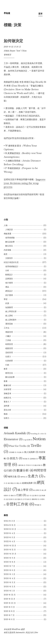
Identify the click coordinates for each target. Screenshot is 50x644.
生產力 (8, 357)
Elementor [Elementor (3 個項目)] (13, 439)
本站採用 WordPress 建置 (14, 629)
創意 (6, 254)
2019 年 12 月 (10, 595)
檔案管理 (9, 348)
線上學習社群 (11, 311)
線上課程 (9, 316)
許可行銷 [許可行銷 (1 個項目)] (27, 499)
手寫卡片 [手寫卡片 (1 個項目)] (30, 465)
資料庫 (7, 406)
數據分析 (7, 385)
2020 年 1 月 (9, 591)
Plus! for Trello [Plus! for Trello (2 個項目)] (19, 446)
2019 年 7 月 (9, 615)
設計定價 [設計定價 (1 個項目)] (10, 499)
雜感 (6, 414)
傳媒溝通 (7, 234)
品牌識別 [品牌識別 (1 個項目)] (34, 459)
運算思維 (9, 324)
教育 (6, 369)
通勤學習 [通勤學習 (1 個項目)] (36, 499)
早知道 (7, 13)
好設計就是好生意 (11, 262)
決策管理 (7, 389)
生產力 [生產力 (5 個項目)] (36, 476)
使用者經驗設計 (12, 266)
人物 (6, 225)
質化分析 (7, 410)
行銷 (7, 365)
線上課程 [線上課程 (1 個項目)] (37, 490)
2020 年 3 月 (10, 582)
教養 (6, 381)
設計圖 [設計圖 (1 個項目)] (35, 496)
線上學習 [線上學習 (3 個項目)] (25, 490)
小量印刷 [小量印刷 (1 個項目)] (21, 465)
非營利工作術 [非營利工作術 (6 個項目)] (20, 504)
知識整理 (9, 307)
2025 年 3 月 (9, 521)
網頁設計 (9, 291)
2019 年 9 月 (9, 607)
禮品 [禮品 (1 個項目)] (19, 483)
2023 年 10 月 (10, 529)
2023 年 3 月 (9, 537)
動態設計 (9, 275)
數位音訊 (9, 246)
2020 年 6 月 (10, 570)
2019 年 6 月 (9, 619)
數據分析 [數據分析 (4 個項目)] (25, 470)
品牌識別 (9, 279)
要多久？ (7, 402)
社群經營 (9, 361)
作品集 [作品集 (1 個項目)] (20, 452)
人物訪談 (9, 229)
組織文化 (7, 398)
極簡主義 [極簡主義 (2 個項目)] (14, 477)
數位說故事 (10, 242)
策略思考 (7, 393)
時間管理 (9, 344)
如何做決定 (13, 41)
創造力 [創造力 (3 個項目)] (16, 458)
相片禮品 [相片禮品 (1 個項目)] (12, 483)
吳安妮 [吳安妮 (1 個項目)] (26, 459)
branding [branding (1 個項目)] (35, 434)
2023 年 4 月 (9, 533)
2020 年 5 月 (9, 574)
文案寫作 (9, 258)
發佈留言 (7, 55)
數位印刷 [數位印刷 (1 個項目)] (39, 465)
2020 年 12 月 (10, 546)
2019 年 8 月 (9, 611)
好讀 (7, 303)
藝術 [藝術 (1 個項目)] (13, 496)
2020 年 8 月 (10, 562)
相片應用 (9, 283)
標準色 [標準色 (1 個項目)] (24, 477)
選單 (40, 14)
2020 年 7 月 (9, 566)
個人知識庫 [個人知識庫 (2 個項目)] (31, 452)
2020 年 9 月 (10, 558)
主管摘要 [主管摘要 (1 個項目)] (13, 452)
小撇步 (8, 336)
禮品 (7, 287)
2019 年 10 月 (10, 603)
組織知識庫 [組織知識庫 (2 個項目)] (29, 483)
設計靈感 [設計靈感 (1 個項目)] (19, 499)
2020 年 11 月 (10, 550)
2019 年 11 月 (9, 599)
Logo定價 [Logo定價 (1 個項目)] (28, 440)
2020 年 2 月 (10, 587)
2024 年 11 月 (10, 525)
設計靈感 (9, 295)
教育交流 (9, 373)
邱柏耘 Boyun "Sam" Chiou (15, 51)
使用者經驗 (10, 238)
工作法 (7, 328)
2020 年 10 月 (10, 554)
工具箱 (8, 340)
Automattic (20, 632)
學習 (6, 299)
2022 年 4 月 (9, 541)
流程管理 (9, 353)
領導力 (7, 418)
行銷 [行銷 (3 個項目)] (21, 495)
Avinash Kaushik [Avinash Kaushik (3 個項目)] (17, 433)
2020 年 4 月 (10, 578)
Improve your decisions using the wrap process (25, 183)
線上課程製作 (11, 320)
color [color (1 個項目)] (43, 434)
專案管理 (9, 332)
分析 (7, 270)
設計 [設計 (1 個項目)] (29, 496)
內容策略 (7, 250)
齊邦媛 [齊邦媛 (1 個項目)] (38, 505)
